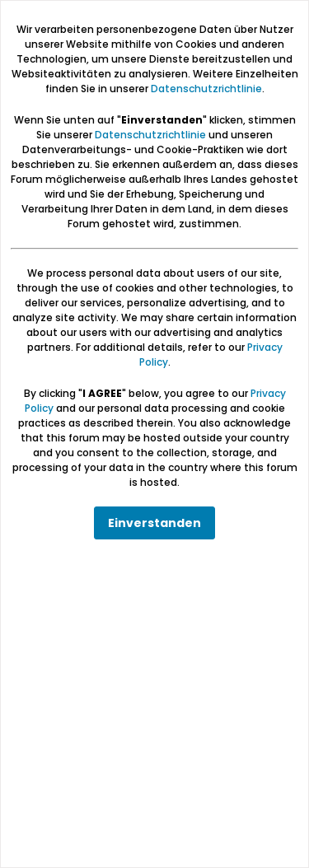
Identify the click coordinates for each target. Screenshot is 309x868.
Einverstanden (154, 523)
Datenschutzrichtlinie (206, 89)
